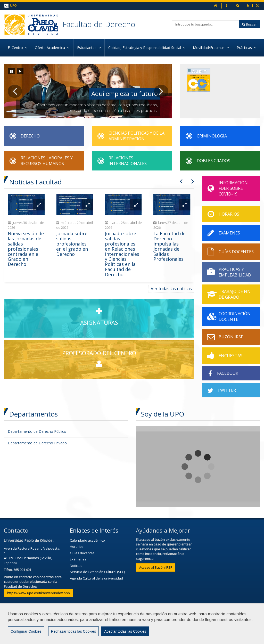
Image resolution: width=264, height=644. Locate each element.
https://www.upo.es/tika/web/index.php (39, 593)
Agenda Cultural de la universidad (96, 578)
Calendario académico (87, 540)
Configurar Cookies (26, 634)
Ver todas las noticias (171, 289)
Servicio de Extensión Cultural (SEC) (97, 572)
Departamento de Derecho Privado (37, 443)
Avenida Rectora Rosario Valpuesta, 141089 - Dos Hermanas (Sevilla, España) (32, 556)
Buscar (249, 24)
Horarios (77, 547)
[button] (15, 91)
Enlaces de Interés (94, 530)
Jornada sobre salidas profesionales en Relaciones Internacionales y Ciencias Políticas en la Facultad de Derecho (122, 254)
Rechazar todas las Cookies (73, 634)
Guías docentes (82, 553)
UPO (10, 6)
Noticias (76, 566)
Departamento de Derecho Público (37, 431)
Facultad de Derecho (99, 24)
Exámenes (78, 559)
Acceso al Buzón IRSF (156, 567)
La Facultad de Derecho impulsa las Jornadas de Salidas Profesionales (170, 246)
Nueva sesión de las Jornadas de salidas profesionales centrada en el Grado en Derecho (26, 249)
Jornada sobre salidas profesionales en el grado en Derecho (72, 244)
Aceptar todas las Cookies (125, 634)
